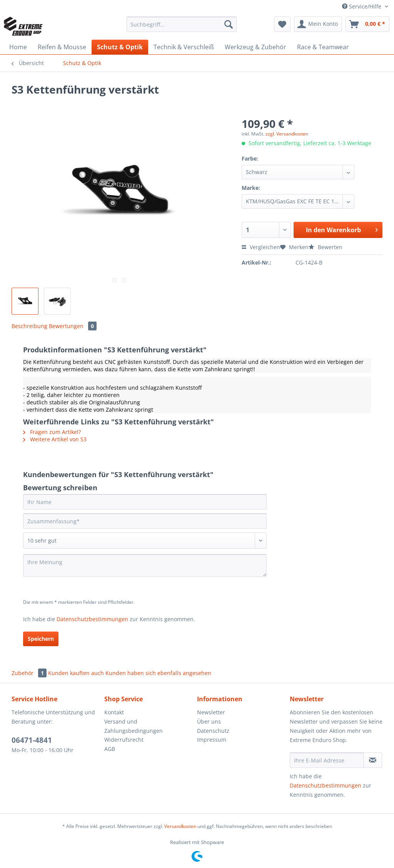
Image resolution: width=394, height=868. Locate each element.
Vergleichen (261, 247)
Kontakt (114, 712)
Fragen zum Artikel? (52, 432)
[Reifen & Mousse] (62, 47)
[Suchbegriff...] (182, 24)
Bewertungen (73, 326)
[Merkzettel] (282, 24)
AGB (110, 749)
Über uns (209, 721)
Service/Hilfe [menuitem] (362, 6)
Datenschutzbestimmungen (92, 619)
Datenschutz (213, 731)
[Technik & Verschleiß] (184, 47)
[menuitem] (182, 28)
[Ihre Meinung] (145, 566)
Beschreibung (29, 326)
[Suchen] (229, 24)
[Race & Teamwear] (323, 47)
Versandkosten (180, 826)
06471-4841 (32, 740)
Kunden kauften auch (76, 673)
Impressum (212, 740)
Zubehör (30, 673)
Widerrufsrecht (124, 740)
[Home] (18, 47)
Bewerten (326, 247)
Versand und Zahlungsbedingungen (134, 726)
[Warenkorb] (367, 24)
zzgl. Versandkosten (287, 134)
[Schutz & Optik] (120, 47)
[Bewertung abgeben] (145, 541)
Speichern (41, 639)
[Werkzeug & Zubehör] (255, 47)
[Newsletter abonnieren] (373, 760)
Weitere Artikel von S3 (55, 439)
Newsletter (211, 712)
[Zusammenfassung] (145, 521)
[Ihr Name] (145, 502)
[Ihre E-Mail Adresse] (327, 760)
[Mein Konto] (318, 24)
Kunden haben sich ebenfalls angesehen (158, 673)
